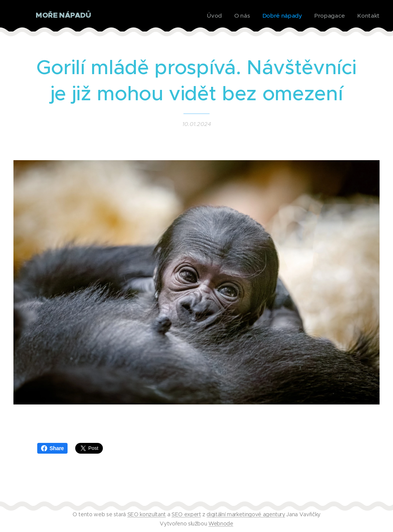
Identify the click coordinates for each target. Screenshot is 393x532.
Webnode (221, 524)
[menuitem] (212, 16)
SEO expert (186, 514)
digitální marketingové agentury (246, 514)
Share (52, 448)
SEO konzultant (147, 514)
